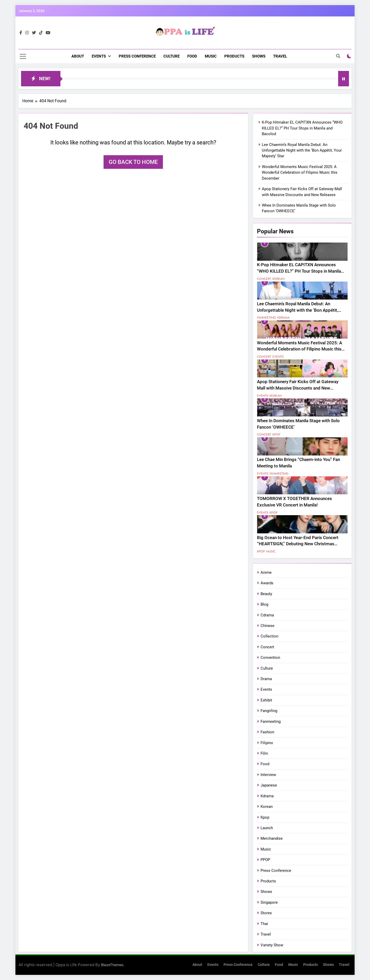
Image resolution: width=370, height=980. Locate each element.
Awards (267, 583)
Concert (264, 279)
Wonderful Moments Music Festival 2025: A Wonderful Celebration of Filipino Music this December (300, 173)
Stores (266, 913)
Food (192, 56)
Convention (270, 658)
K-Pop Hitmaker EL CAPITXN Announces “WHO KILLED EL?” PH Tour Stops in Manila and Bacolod (302, 128)
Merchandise (272, 838)
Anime (266, 572)
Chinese (267, 626)
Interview (268, 775)
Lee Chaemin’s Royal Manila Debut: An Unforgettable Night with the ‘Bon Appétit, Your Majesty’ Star (302, 150)
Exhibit (266, 700)
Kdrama (283, 318)
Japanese (269, 785)
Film (264, 753)
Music (211, 56)
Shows (259, 56)
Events (99, 56)
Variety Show (272, 945)
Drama (266, 679)
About (78, 56)
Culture (172, 56)
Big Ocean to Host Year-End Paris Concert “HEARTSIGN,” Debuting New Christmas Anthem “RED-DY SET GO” (298, 544)
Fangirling (269, 711)
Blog (264, 604)
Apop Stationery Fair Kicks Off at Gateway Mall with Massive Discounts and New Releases (298, 388)
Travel (280, 56)
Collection (269, 636)
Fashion (267, 732)
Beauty (266, 594)
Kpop (276, 434)
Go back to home (133, 162)
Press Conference (137, 56)
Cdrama (267, 615)
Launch (267, 828)
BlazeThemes (112, 965)
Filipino (267, 743)
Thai (264, 924)
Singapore (269, 902)
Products (234, 56)
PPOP (265, 860)
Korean (278, 279)
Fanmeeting (266, 318)
